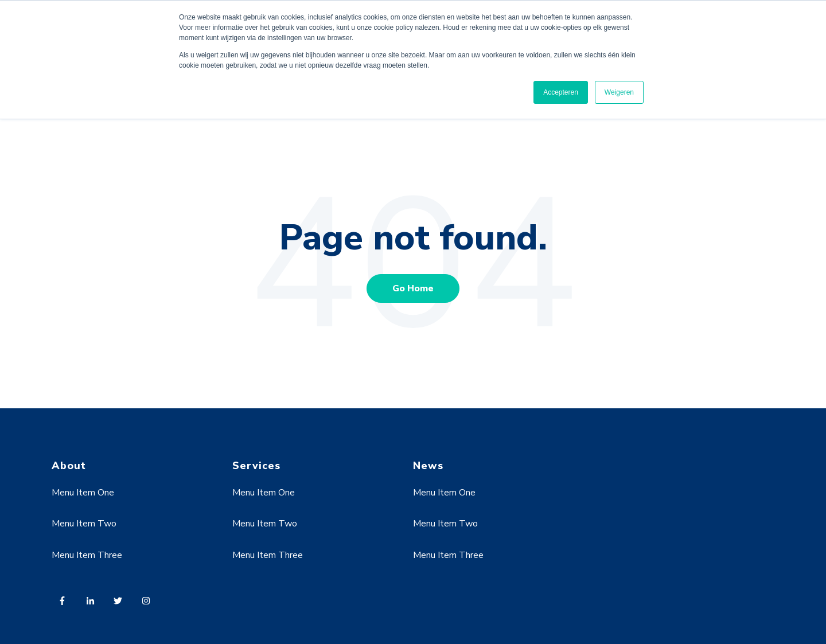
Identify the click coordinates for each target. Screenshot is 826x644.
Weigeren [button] (619, 92)
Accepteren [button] (561, 92)
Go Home (413, 288)
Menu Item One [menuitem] (83, 493)
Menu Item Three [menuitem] (87, 555)
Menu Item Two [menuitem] (84, 524)
